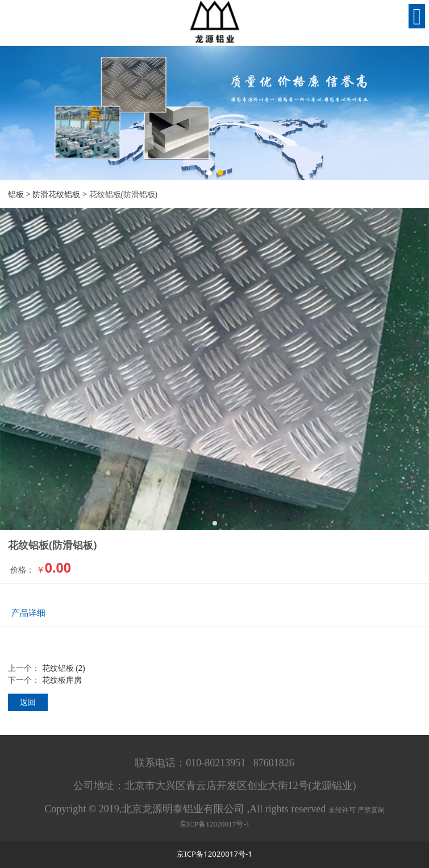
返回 (28, 702)
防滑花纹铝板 (56, 194)
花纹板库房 (62, 680)
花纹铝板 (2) (64, 668)
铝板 (16, 194)
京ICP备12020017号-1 (215, 827)
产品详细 (28, 613)
